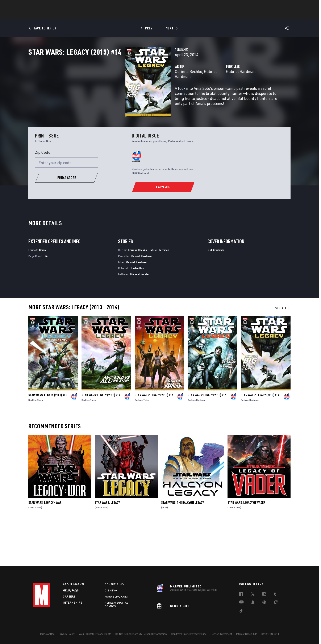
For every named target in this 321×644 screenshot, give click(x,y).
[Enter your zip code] (67, 206)
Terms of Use (47, 634)
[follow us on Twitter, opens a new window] (253, 595)
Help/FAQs (71, 590)
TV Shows (172, 15)
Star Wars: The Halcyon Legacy (182, 546)
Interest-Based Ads (247, 634)
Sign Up (62, 5)
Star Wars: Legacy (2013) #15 (207, 439)
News (97, 15)
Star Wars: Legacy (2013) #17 (101, 439)
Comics (113, 15)
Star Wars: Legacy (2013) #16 (154, 439)
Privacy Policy (67, 634)
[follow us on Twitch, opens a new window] (276, 603)
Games (190, 15)
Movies (154, 15)
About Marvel (74, 584)
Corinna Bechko (121, 90)
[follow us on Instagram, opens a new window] (264, 595)
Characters (133, 15)
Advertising (114, 584)
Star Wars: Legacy (107, 546)
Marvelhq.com (116, 597)
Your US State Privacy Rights (95, 634)
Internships (73, 603)
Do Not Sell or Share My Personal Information (141, 634)
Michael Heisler (140, 318)
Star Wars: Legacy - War (45, 546)
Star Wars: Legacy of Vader (246, 546)
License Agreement (221, 634)
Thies (40, 444)
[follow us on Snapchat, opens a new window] (253, 603)
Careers (69, 597)
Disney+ (111, 590)
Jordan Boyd (138, 312)
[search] (280, 5)
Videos (206, 15)
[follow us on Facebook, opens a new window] (241, 595)
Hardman (201, 444)
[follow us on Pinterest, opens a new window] (264, 603)
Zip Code (43, 196)
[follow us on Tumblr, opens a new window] (275, 595)
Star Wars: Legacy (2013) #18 (48, 439)
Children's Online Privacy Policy (189, 634)
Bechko (32, 444)
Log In (49, 5)
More (222, 15)
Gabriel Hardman (151, 90)
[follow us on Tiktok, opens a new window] (241, 611)
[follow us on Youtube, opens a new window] (241, 602)
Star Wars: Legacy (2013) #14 (260, 439)
